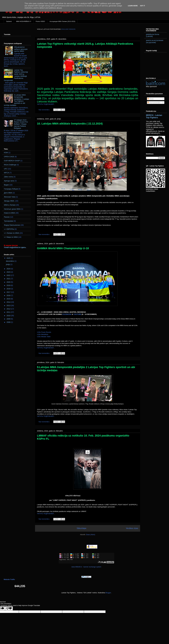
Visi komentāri (154, 103)
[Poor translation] (9, 608)
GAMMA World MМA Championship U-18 (63, 248)
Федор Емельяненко (12, 225)
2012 (9, 309)
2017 (9, 292)
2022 (9, 275)
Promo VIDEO (40, 21)
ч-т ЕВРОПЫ (9, 229)
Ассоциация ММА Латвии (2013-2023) (62, 21)
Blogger (108, 593)
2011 (9, 312)
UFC (6, 169)
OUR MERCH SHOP (12, 161)
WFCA (6, 173)
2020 (9, 282)
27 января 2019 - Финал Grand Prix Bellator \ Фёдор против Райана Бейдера (21, 124)
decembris (10, 261)
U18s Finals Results (44, 332)
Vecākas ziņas (132, 528)
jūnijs (8, 264)
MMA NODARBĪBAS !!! (24, 21)
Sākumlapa (81, 528)
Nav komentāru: (44, 110)
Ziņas (151, 99)
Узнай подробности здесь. (15, 247)
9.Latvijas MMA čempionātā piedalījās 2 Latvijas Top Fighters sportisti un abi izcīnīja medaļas (16, 100)
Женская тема (10, 197)
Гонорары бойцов (11, 189)
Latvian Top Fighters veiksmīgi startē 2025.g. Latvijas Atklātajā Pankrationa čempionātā (16, 75)
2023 (9, 272)
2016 (9, 295)
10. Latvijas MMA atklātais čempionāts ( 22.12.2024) (70, 124)
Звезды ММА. (9, 201)
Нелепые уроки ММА (12, 209)
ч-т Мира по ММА (11, 237)
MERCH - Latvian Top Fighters (154, 116)
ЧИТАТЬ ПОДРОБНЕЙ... (46, 104)
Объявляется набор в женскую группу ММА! (21, 49)
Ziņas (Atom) (91, 535)
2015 (9, 299)
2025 (9, 258)
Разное (7, 217)
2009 (9, 319)
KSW (6, 153)
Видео (6, 185)
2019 (9, 285)
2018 (9, 289)
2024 (9, 269)
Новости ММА (9, 213)
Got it (143, 6)
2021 (9, 279)
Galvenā (9, 21)
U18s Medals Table (44, 337)
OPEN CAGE (9, 157)
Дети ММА (8, 193)
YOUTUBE (77, 314)
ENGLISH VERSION (68, 29)
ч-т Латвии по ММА (12, 233)
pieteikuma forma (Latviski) (153, 35)
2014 (9, 302)
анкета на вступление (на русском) (155, 41)
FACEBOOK (67, 314)
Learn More (133, 6)
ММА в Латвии (10, 205)
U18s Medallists (43, 334)
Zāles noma (8, 177)
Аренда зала (9, 181)
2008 (9, 322)
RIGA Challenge (10, 165)
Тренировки (9, 221)
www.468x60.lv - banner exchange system (86, 567)
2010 (9, 316)
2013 (9, 306)
